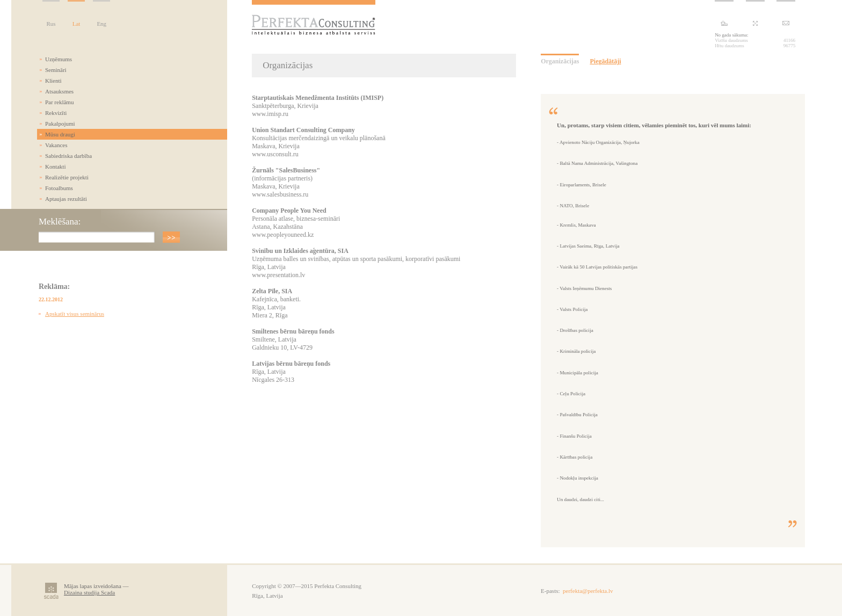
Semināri (56, 70)
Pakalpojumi (60, 124)
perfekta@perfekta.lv (588, 591)
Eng (101, 24)
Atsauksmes (59, 91)
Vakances (56, 145)
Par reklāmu (59, 102)
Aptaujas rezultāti (66, 199)
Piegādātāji (605, 61)
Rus (51, 24)
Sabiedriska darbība (68, 156)
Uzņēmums (59, 59)
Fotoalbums (59, 188)
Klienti (53, 81)
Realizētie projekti (67, 177)
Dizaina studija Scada (89, 592)
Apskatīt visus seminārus (75, 314)
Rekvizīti (56, 113)
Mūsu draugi (60, 134)
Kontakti (56, 166)
